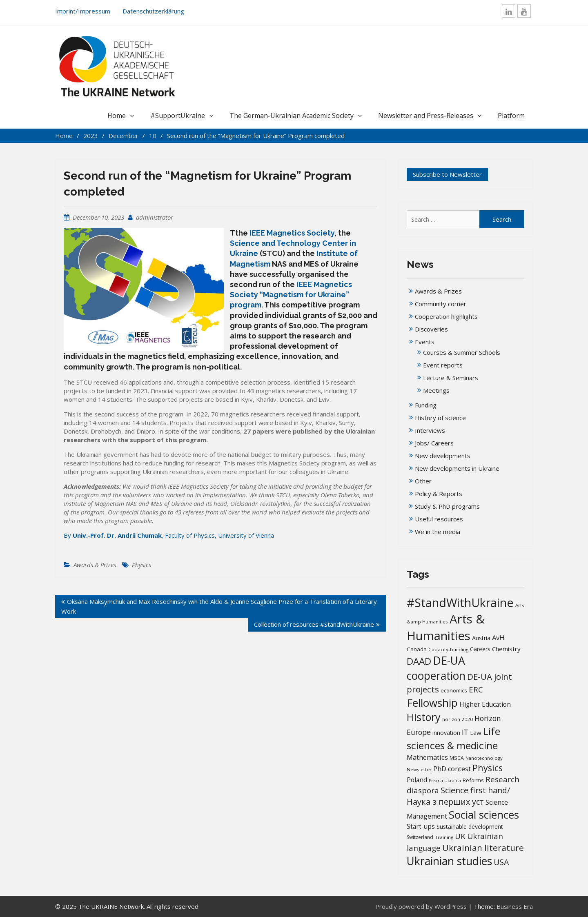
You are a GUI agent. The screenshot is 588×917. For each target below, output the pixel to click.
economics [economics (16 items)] (454, 690)
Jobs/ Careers (434, 443)
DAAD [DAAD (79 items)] (419, 661)
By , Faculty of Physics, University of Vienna (169, 535)
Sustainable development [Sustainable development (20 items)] (470, 827)
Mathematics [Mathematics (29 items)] (427, 757)
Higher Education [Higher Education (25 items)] (485, 704)
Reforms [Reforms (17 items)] (473, 780)
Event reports (443, 365)
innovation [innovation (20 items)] (446, 733)
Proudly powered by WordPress (421, 906)
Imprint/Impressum (83, 11)
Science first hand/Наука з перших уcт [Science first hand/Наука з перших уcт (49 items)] (458, 796)
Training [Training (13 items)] (444, 837)
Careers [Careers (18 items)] (480, 649)
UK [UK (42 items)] (460, 836)
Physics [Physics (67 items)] (488, 768)
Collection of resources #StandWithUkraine (314, 624)
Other (423, 481)
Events (425, 342)
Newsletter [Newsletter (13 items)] (419, 769)
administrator (155, 217)
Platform (511, 116)
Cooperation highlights (446, 316)
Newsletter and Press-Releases (426, 116)
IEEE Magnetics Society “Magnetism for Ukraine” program (291, 295)
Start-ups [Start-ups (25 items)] (421, 826)
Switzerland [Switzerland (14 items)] (420, 837)
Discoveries (431, 329)
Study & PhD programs (447, 506)
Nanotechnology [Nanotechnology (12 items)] (484, 758)
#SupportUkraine (178, 116)
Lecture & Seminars (451, 378)
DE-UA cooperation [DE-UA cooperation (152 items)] (436, 668)
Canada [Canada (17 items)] (417, 649)
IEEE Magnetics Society (292, 233)
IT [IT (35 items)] (465, 732)
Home (117, 116)
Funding (426, 405)
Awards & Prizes (95, 565)
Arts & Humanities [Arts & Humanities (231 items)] (446, 627)
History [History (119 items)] (424, 717)
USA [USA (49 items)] (501, 862)
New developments (443, 456)
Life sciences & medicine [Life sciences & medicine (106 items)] (453, 738)
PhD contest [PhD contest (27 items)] (452, 769)
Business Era (515, 906)
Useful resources (439, 519)
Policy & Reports (439, 494)
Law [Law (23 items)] (476, 732)
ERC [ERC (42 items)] (476, 689)
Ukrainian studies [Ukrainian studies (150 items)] (449, 861)
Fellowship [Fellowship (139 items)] (432, 703)
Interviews (430, 430)
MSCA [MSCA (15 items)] (457, 758)
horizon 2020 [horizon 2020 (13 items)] (458, 719)
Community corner (441, 304)
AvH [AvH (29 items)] (498, 638)
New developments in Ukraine (457, 468)
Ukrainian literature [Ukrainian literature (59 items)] (483, 848)
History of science (440, 418)
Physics (141, 565)
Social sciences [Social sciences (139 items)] (484, 815)
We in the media (438, 532)
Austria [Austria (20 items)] (481, 638)
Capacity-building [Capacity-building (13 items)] (448, 649)
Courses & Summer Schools (462, 352)
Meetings (436, 390)
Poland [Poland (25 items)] (417, 780)
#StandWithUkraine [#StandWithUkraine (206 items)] (460, 602)
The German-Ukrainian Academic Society (292, 116)
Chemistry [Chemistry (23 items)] (506, 649)
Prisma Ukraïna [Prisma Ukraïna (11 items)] (445, 781)
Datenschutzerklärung (153, 11)
